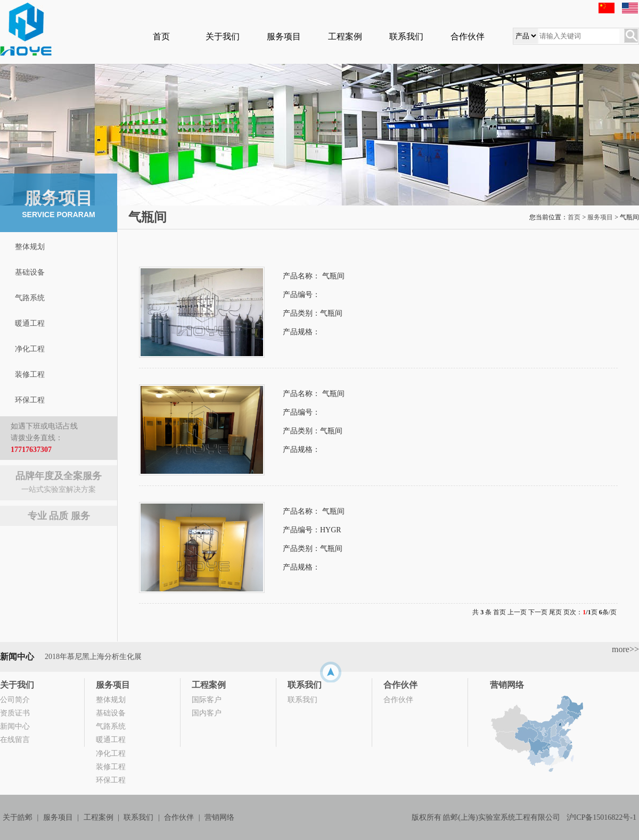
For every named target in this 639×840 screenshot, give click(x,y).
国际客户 (207, 700)
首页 (161, 36)
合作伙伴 (468, 36)
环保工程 (30, 400)
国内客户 (207, 713)
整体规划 (30, 247)
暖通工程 (30, 323)
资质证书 (15, 713)
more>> (625, 649)
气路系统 (30, 298)
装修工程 (30, 374)
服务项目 (284, 36)
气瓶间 (333, 276)
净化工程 (30, 349)
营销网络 (507, 685)
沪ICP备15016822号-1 (601, 817)
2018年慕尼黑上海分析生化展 (93, 657)
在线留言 (15, 740)
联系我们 (406, 36)
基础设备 (30, 272)
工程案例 (345, 36)
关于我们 (223, 36)
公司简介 (15, 700)
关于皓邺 (18, 817)
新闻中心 (15, 726)
